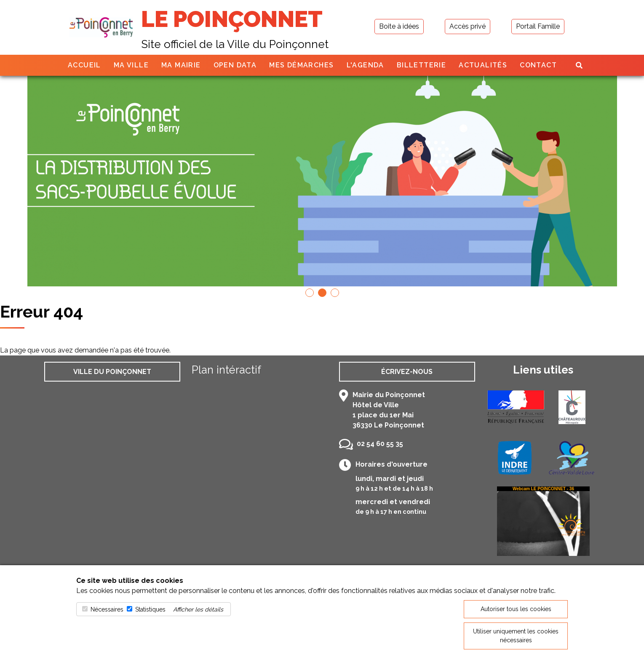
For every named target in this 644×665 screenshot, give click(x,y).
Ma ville (131, 65)
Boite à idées (399, 26)
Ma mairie (181, 65)
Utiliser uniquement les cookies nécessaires (516, 636)
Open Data (235, 65)
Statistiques (150, 609)
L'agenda (365, 65)
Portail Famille (538, 26)
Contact (538, 65)
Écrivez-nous (407, 372)
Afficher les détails (198, 609)
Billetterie (421, 65)
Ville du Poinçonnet (112, 372)
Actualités (483, 65)
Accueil (84, 65)
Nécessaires (107, 609)
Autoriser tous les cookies (516, 609)
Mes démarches (301, 65)
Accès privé (468, 26)
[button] (310, 293)
